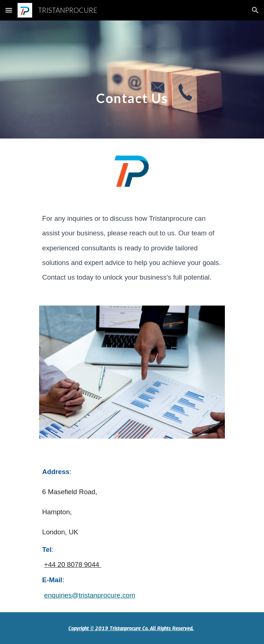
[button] (9, 10)
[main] (132, 79)
